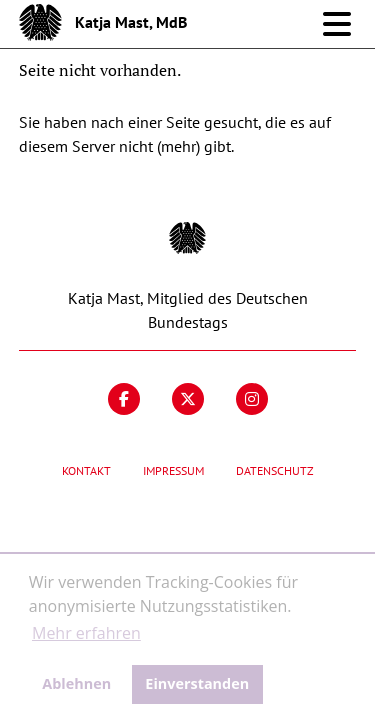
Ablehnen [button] (76, 683)
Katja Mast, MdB (131, 22)
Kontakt (86, 470)
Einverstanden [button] (197, 683)
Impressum (173, 470)
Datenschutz (275, 470)
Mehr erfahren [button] (86, 633)
